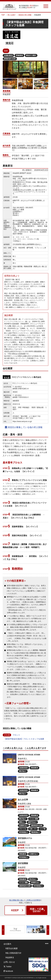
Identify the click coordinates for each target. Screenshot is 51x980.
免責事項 (10, 957)
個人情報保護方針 (14, 953)
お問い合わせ (9, 962)
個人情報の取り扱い (17, 900)
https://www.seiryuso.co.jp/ (22, 421)
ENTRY (37, 910)
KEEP (15, 910)
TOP (3, 15)
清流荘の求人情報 (25, 15)
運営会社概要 (12, 948)
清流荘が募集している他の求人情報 (24, 427)
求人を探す (12, 15)
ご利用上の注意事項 (33, 900)
